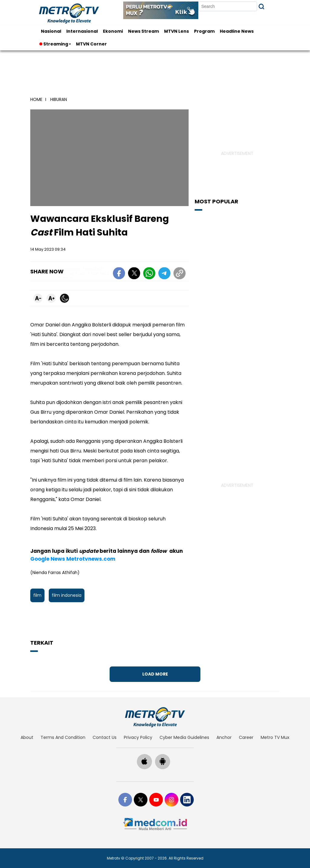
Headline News (237, 31)
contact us (105, 737)
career (246, 737)
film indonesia (67, 595)
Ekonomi (113, 31)
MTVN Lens (176, 31)
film (37, 595)
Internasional (82, 31)
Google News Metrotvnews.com (73, 559)
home (36, 99)
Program (204, 31)
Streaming (54, 44)
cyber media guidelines (184, 737)
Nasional (51, 31)
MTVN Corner (91, 44)
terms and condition (63, 737)
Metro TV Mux (275, 737)
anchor (224, 737)
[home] (155, 717)
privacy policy (138, 737)
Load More (155, 674)
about (27, 737)
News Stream (143, 31)
